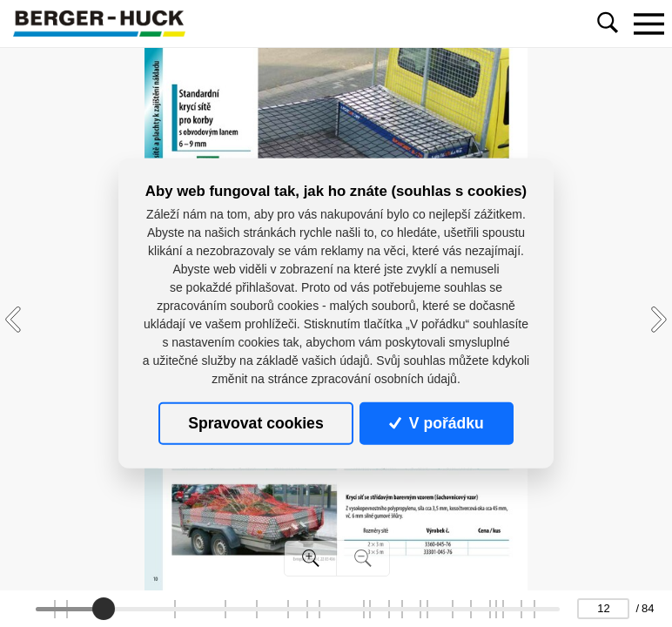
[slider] (104, 609)
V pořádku (436, 423)
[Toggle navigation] (648, 24)
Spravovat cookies (255, 423)
